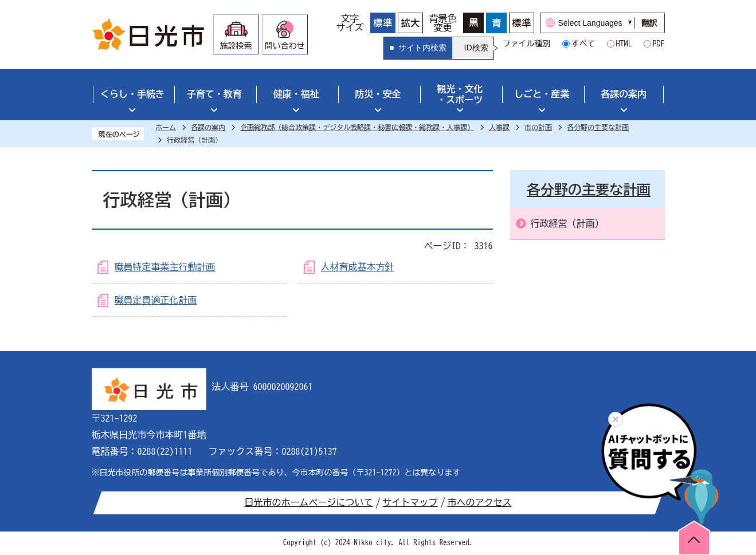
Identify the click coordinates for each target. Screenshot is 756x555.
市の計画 (538, 127)
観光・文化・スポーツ (460, 94)
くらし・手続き (132, 94)
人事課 (499, 127)
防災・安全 (378, 94)
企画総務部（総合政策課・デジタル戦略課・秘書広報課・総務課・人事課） (357, 127)
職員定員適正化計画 (156, 300)
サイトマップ (410, 502)
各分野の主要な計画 (598, 127)
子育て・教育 (214, 94)
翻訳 (649, 23)
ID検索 (476, 48)
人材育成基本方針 (358, 267)
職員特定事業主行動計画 (165, 267)
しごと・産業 (542, 94)
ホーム (166, 127)
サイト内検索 (422, 48)
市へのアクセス (480, 502)
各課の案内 (624, 94)
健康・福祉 (296, 94)
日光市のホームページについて (309, 502)
